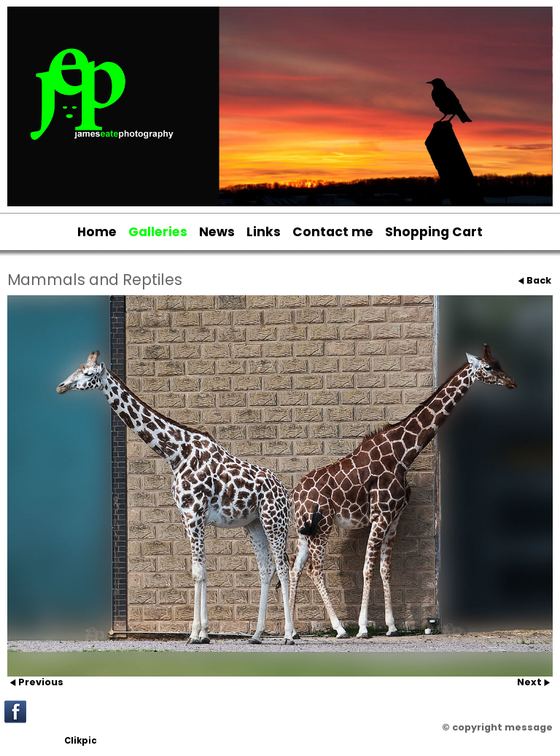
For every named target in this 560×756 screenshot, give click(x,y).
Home (97, 232)
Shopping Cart (434, 232)
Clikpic (81, 741)
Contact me (333, 232)
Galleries (158, 232)
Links (264, 232)
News (217, 232)
